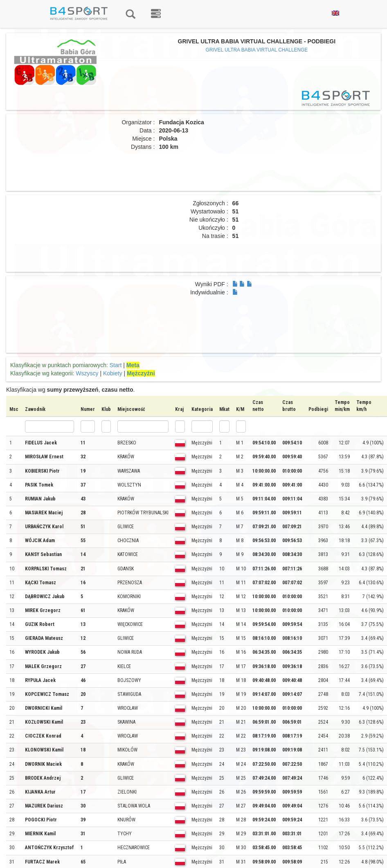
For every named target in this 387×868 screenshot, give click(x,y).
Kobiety (113, 373)
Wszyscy (87, 373)
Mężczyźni (141, 373)
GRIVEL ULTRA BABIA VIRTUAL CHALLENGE (256, 50)
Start (116, 365)
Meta (133, 365)
